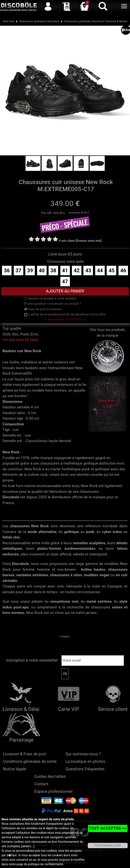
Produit (65, 637)
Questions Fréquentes (85, 769)
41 (65, 271)
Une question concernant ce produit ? (52, 304)
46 (123, 271)
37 (18, 271)
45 (112, 271)
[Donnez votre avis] (89, 241)
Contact (41, 784)
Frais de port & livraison (43, 309)
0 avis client (67, 241)
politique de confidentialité (45, 864)
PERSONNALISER (108, 846)
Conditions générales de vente (30, 761)
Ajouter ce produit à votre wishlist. (50, 298)
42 (77, 271)
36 (7, 271)
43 (88, 271)
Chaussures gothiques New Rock (39, 21)
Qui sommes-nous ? (83, 754)
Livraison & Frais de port (24, 754)
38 (53, 271)
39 (30, 271)
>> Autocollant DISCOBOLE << (65, 319)
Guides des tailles (50, 776)
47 (65, 282)
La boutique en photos (85, 761)
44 (100, 271)
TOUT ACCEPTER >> (108, 828)
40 (42, 271)
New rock (9, 21)
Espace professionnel (53, 791)
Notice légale (15, 769)
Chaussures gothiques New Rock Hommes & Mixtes (96, 21)
